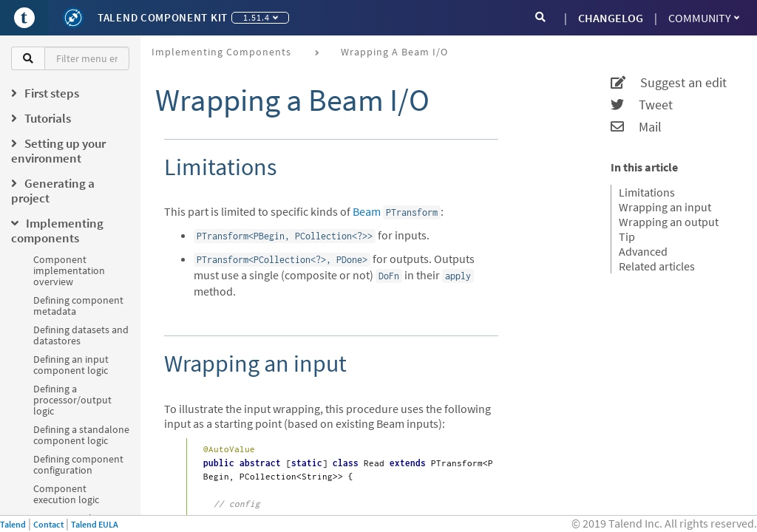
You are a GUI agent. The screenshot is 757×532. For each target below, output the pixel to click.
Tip (627, 236)
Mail (636, 127)
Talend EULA (95, 524)
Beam (367, 211)
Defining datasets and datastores (81, 335)
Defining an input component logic (71, 365)
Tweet (642, 105)
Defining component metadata (78, 306)
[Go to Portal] (24, 18)
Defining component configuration (78, 464)
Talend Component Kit (163, 17)
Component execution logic (66, 494)
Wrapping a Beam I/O (394, 52)
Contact (48, 524)
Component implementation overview (69, 270)
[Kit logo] (73, 18)
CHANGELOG (611, 18)
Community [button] (704, 18)
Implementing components (221, 52)
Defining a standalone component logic (81, 435)
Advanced (643, 251)
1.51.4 (261, 17)
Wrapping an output (669, 222)
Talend (13, 524)
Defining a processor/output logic (72, 400)
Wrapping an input (665, 207)
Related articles (657, 266)
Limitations (647, 192)
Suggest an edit (669, 83)
